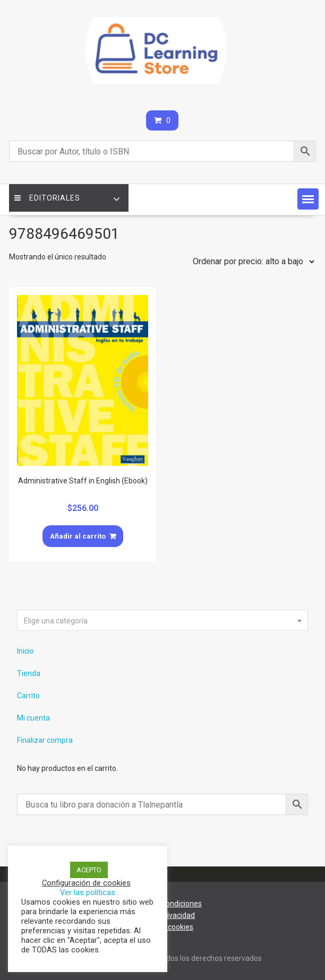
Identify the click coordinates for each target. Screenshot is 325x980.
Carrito (28, 696)
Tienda (29, 673)
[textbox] (162, 621)
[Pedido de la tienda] (251, 262)
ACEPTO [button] (89, 870)
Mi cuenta (33, 718)
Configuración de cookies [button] (86, 883)
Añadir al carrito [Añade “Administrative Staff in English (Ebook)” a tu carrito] (78, 536)
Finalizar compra (45, 740)
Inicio (25, 651)
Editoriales (47, 198)
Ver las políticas (88, 892)
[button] (308, 199)
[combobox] (162, 620)
